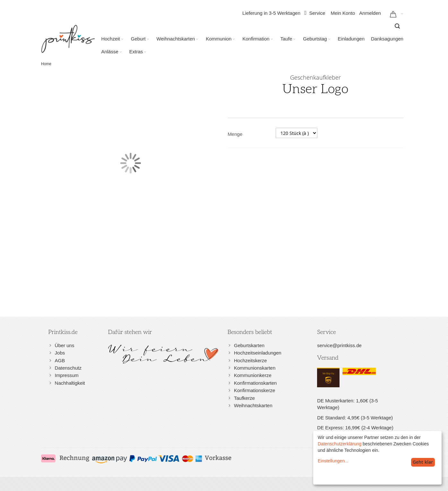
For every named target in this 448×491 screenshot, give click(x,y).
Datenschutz (68, 368)
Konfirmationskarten (255, 383)
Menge (235, 134)
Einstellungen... (333, 461)
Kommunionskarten (255, 368)
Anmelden (370, 13)
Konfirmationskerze (254, 390)
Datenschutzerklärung (340, 444)
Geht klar (423, 462)
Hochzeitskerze (250, 360)
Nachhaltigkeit (70, 383)
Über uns (65, 345)
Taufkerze (244, 398)
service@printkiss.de (339, 345)
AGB (60, 360)
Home (46, 64)
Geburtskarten (249, 345)
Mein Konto (343, 13)
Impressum (67, 375)
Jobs (60, 353)
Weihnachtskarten (253, 405)
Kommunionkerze (253, 375)
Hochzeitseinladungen (258, 353)
